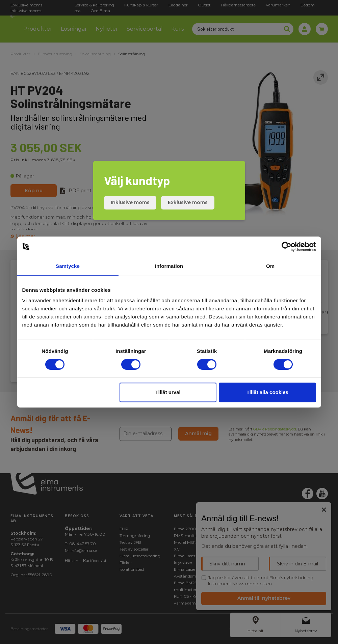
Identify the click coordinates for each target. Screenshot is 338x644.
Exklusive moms (188, 202)
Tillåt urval (168, 392)
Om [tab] (270, 266)
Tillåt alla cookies (267, 392)
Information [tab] (169, 266)
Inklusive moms (130, 202)
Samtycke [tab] (68, 266)
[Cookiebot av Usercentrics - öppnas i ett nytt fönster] (287, 247)
